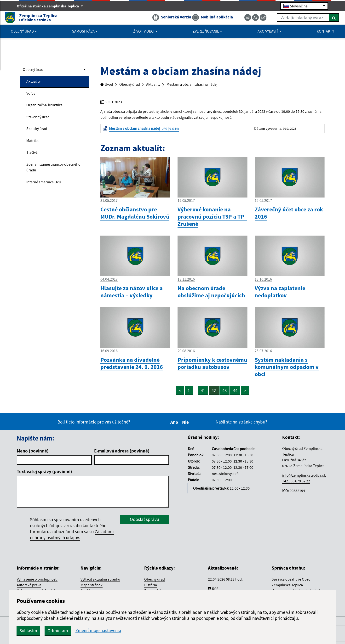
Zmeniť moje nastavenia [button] (175, 630)
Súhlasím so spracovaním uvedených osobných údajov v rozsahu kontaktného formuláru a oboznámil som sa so (72, 536)
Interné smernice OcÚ (47, 192)
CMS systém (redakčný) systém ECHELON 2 (85, 632)
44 (236, 398)
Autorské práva (29, 593)
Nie (186, 430)
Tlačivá (33, 159)
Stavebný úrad (40, 121)
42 (214, 398)
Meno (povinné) (33, 458)
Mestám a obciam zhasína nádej (207, 85)
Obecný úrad (35, 70)
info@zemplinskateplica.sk (304, 483)
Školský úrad (39, 134)
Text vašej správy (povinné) (44, 479)
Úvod (108, 85)
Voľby (32, 96)
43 (225, 398)
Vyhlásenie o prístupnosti (37, 587)
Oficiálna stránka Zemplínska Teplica (50, 6)
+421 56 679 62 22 (296, 489)
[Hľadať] (322, 19)
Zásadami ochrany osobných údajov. (72, 542)
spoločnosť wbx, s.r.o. (271, 632)
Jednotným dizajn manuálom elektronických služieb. (298, 604)
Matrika (34, 147)
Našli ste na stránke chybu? (241, 429)
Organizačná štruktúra (48, 108)
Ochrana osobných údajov (38, 599)
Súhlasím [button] (105, 631)
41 (203, 398)
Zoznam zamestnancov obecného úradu (48, 176)
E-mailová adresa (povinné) (122, 458)
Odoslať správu (144, 527)
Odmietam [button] (135, 631)
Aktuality (35, 83)
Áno (175, 430)
